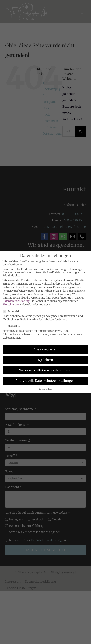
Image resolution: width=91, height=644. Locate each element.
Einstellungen (11, 304)
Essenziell (13, 311)
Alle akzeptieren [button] (46, 348)
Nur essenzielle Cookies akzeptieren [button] (46, 370)
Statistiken (13, 325)
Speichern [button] (46, 359)
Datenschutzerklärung (16, 300)
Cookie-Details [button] (45, 388)
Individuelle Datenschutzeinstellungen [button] (45, 380)
